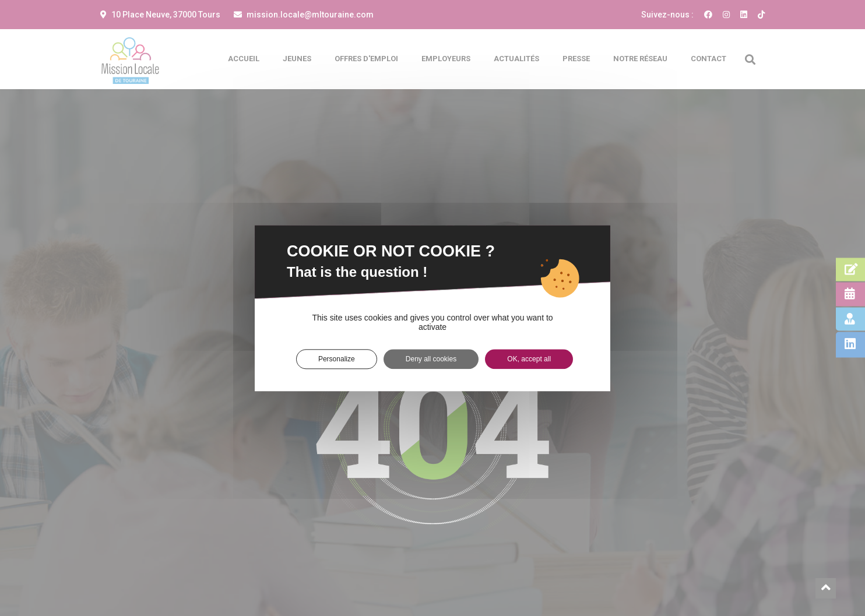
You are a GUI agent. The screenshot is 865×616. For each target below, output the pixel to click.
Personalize (337, 359)
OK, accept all (529, 359)
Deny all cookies (431, 359)
